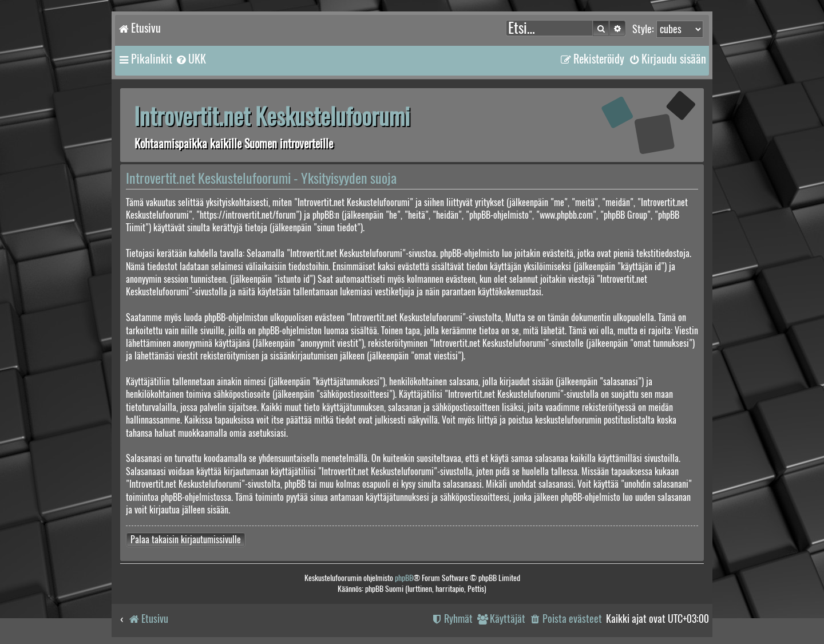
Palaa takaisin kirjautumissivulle (186, 540)
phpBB (404, 578)
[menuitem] (191, 59)
